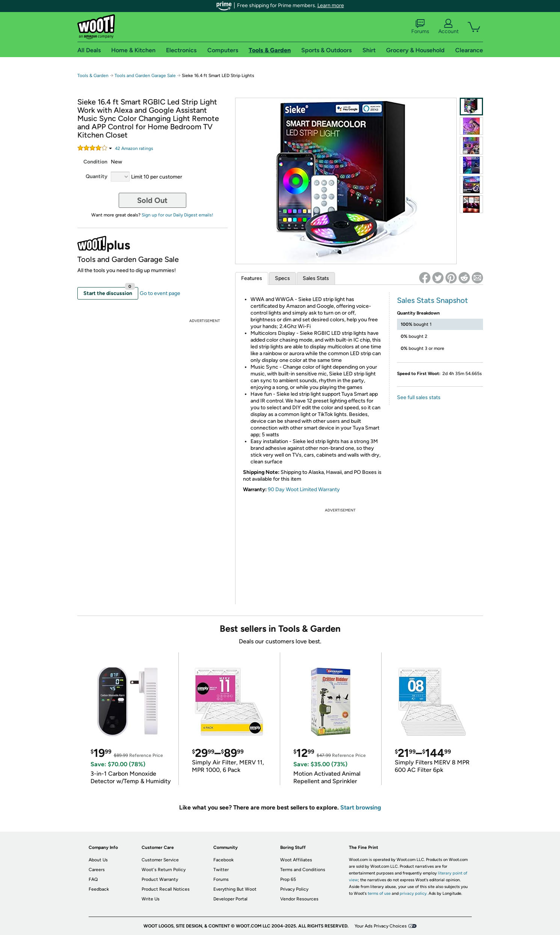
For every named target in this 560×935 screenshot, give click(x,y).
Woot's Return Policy (164, 870)
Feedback (99, 889)
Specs (282, 278)
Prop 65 (288, 879)
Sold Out (152, 200)
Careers (97, 870)
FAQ (93, 879)
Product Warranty (160, 879)
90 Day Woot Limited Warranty (304, 489)
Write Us (151, 899)
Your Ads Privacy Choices (381, 926)
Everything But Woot (235, 889)
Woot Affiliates (296, 860)
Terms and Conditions (303, 870)
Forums (420, 27)
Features (252, 278)
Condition (95, 162)
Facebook (223, 860)
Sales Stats (316, 278)
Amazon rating (134, 148)
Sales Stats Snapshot (432, 300)
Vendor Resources (299, 899)
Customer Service (160, 860)
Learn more (331, 5)
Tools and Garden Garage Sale (145, 76)
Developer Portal (230, 899)
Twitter (221, 870)
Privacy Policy (294, 889)
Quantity (97, 176)
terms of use (379, 893)
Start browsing (361, 807)
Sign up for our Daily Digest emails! (177, 215)
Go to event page (160, 293)
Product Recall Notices (166, 889)
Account (448, 27)
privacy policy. (414, 893)
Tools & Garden (93, 76)
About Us (98, 860)
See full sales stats (419, 397)
